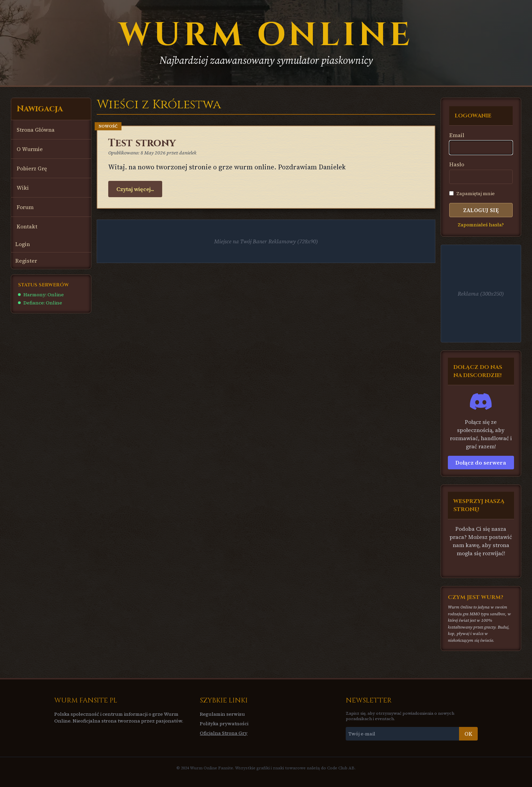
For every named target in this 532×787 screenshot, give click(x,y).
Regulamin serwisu (222, 714)
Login (23, 244)
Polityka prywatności (224, 724)
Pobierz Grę (32, 168)
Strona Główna (36, 130)
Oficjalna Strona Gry (224, 733)
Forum (25, 207)
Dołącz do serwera (481, 463)
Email (457, 135)
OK (468, 734)
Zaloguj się (481, 210)
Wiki (23, 188)
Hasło (457, 164)
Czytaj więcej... (135, 189)
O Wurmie (30, 149)
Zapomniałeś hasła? (481, 225)
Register (26, 261)
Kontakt (27, 226)
